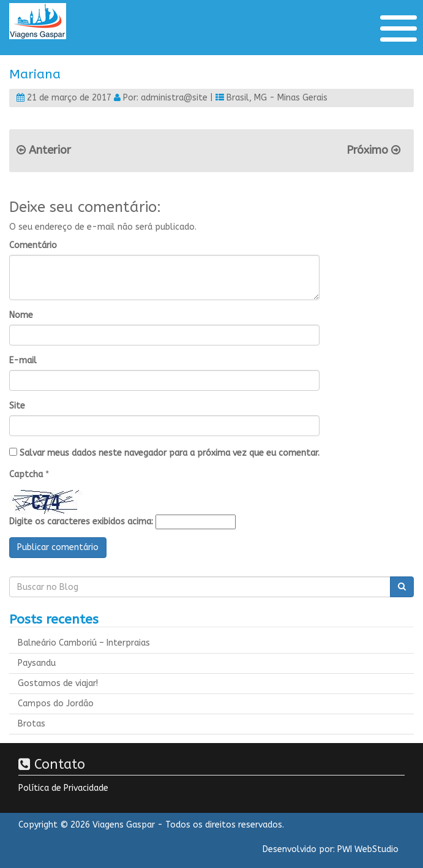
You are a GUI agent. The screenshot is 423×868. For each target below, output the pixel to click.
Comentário (33, 245)
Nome (21, 315)
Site (17, 406)
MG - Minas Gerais (291, 98)
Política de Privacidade (63, 788)
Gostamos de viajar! (58, 683)
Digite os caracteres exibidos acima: (81, 522)
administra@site (174, 98)
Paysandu (37, 663)
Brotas (32, 724)
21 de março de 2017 (69, 98)
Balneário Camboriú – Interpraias (84, 643)
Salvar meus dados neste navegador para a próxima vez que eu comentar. (170, 453)
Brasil (238, 98)
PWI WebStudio (368, 849)
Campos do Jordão (56, 704)
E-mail (23, 360)
